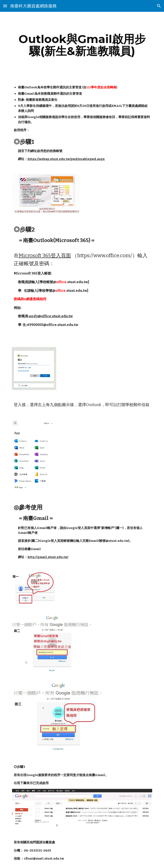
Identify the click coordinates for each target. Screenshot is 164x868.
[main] (82, 45)
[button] (5, 6)
